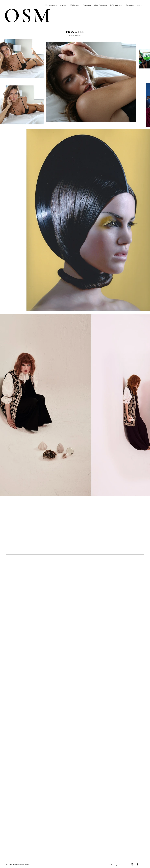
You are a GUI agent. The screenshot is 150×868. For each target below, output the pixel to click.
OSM (28, 16)
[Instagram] (132, 864)
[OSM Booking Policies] (115, 865)
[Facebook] (137, 864)
